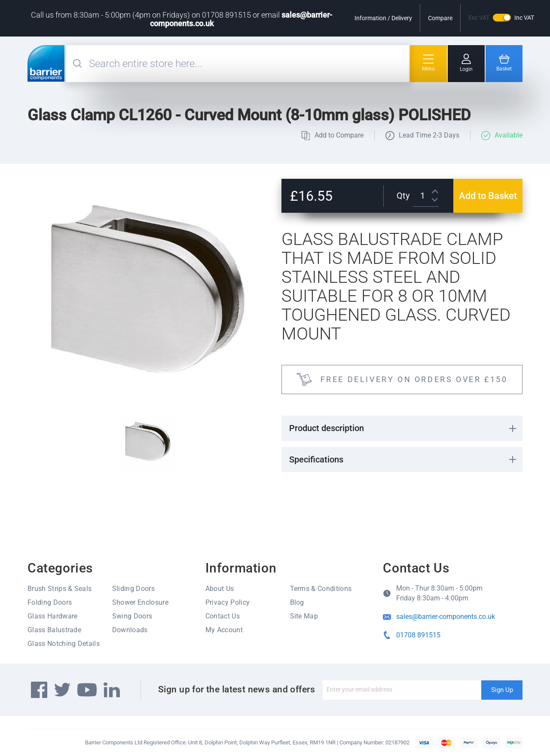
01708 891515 (418, 635)
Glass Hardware (52, 616)
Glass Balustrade (54, 630)
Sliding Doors (133, 589)
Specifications (316, 459)
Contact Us (223, 616)
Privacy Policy (228, 602)
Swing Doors (132, 616)
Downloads (130, 630)
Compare (440, 18)
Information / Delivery (383, 18)
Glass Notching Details (64, 644)
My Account (224, 630)
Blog (297, 602)
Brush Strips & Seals (60, 589)
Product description (327, 428)
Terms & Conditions (321, 589)
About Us (220, 589)
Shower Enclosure (140, 602)
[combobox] (248, 64)
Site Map (304, 616)
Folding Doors (50, 602)
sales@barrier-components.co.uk (446, 617)
